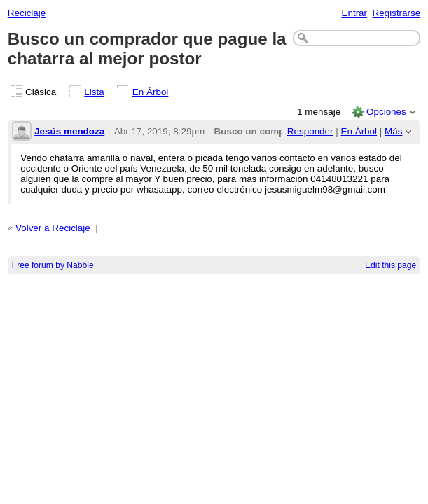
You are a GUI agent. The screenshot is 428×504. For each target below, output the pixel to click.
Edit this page (391, 265)
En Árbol (151, 92)
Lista (94, 92)
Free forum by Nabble (53, 265)
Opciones (386, 112)
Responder (310, 131)
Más (393, 131)
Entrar (354, 13)
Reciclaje (27, 13)
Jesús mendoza (69, 131)
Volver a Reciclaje (53, 228)
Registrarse (397, 13)
